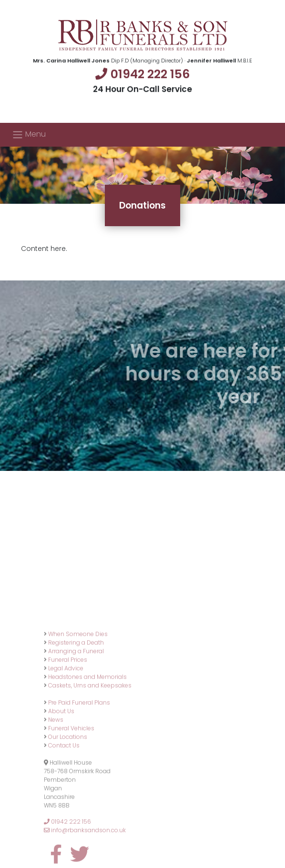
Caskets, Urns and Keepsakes (90, 740)
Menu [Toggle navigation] (29, 135)
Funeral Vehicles (71, 783)
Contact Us (64, 800)
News (56, 774)
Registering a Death (76, 697)
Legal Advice (66, 723)
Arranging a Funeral (76, 705)
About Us (61, 765)
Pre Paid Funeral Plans (79, 757)
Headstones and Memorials (87, 731)
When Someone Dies (78, 688)
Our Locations (68, 791)
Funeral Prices (68, 714)
